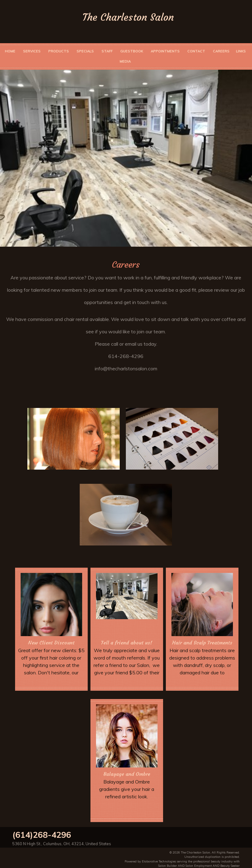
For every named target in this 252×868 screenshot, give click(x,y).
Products (59, 51)
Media (125, 61)
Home (10, 51)
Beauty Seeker (230, 866)
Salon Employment (199, 866)
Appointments (165, 51)
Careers (221, 51)
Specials (85, 51)
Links (241, 51)
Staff (107, 51)
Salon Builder (168, 866)
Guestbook (132, 51)
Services (32, 51)
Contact (196, 51)
